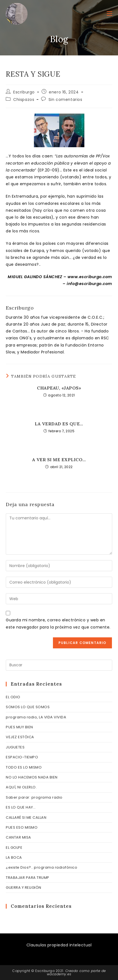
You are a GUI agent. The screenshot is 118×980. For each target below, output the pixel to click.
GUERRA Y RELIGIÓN (24, 888)
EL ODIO (13, 697)
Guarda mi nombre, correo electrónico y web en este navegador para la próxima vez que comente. (58, 623)
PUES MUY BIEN (19, 727)
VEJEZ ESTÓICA (20, 737)
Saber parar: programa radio (34, 797)
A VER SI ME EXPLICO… (59, 460)
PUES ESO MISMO (22, 827)
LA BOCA (14, 857)
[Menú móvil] (109, 14)
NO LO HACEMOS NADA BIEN (32, 777)
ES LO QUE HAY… (21, 807)
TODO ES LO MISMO (24, 767)
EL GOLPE (14, 848)
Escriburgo (24, 92)
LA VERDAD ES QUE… (59, 424)
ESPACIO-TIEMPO (22, 757)
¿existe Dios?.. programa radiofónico (41, 867)
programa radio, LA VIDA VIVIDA (36, 717)
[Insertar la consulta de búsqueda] (59, 665)
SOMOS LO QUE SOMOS (28, 707)
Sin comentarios (65, 100)
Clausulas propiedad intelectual (59, 945)
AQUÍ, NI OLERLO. (21, 787)
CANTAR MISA (18, 837)
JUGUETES (15, 747)
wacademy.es (59, 974)
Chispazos (24, 100)
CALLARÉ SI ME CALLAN (26, 817)
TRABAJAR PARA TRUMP (28, 878)
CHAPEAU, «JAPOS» (59, 388)
